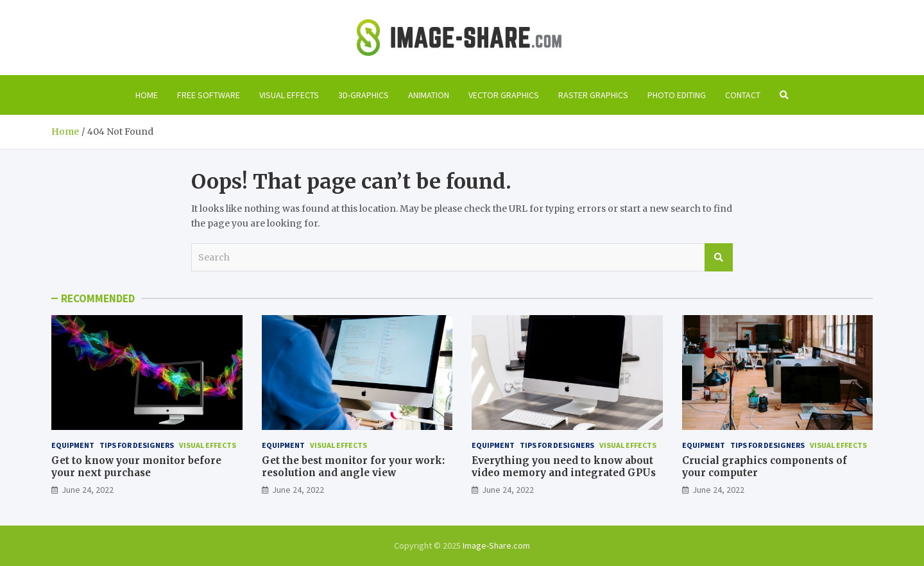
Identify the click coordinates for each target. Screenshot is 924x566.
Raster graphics (593, 95)
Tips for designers (137, 445)
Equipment (73, 445)
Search (719, 257)
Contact (743, 95)
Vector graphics (504, 95)
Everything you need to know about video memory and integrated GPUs (564, 467)
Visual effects (289, 95)
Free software (209, 95)
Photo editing (677, 95)
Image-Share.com (496, 545)
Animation (429, 95)
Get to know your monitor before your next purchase (136, 467)
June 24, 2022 (88, 490)
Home (147, 95)
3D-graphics (364, 95)
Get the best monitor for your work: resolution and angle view (353, 467)
